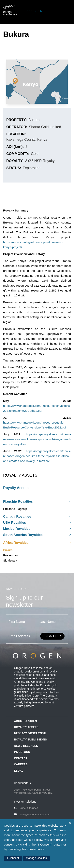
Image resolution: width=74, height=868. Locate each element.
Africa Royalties (37, 543)
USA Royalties (37, 523)
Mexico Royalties (37, 529)
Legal (19, 771)
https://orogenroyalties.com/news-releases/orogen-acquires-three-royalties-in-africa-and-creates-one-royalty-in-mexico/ (37, 456)
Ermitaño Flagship (15, 509)
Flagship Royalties (37, 502)
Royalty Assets (16, 488)
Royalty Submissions (30, 739)
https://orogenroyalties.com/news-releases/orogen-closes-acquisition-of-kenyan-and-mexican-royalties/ (37, 439)
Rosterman (10, 555)
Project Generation (30, 733)
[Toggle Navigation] (61, 11)
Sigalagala (10, 560)
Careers (21, 764)
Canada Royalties (37, 516)
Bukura (8, 550)
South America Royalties (37, 535)
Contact (21, 758)
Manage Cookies (36, 858)
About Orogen (25, 721)
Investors (22, 752)
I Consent (13, 858)
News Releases (26, 746)
